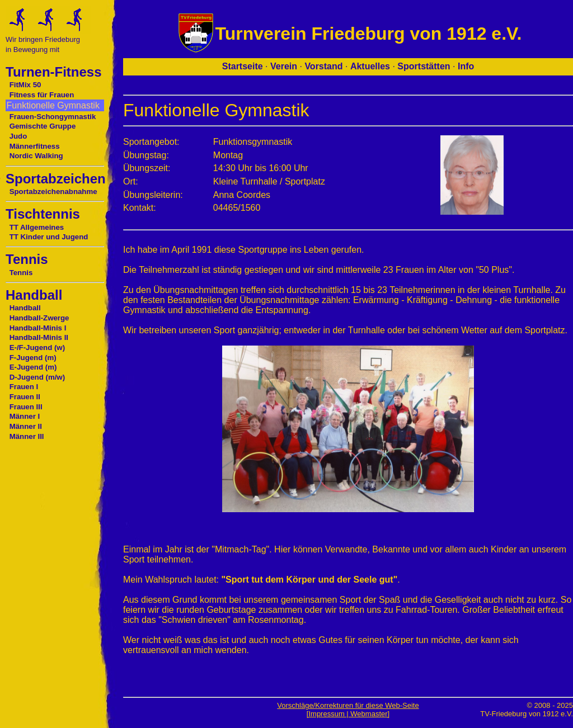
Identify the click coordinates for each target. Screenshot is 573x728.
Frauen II (25, 397)
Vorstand (323, 66)
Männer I (25, 416)
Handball (25, 308)
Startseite (243, 66)
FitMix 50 (25, 85)
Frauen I (24, 387)
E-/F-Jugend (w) (37, 348)
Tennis (21, 273)
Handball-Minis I (38, 328)
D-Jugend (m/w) (37, 377)
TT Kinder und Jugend (49, 237)
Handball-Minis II (39, 337)
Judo (18, 136)
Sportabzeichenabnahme (53, 192)
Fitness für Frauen (42, 95)
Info (466, 66)
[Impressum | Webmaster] (348, 714)
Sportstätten (424, 66)
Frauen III (26, 407)
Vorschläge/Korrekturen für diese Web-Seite (348, 705)
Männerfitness (35, 146)
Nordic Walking (36, 156)
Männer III (27, 436)
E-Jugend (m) (33, 367)
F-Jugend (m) (33, 358)
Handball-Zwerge (39, 318)
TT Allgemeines (37, 227)
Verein (284, 66)
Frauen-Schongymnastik (53, 117)
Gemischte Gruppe (43, 126)
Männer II (26, 426)
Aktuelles (370, 66)
